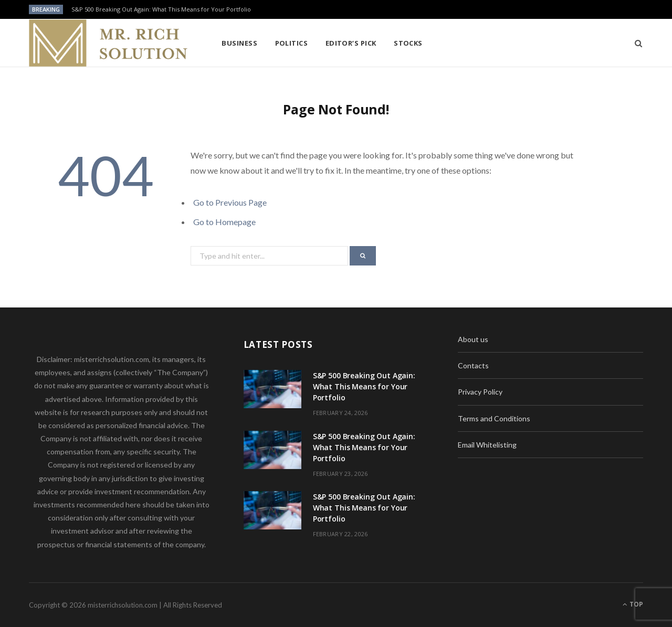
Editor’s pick (351, 43)
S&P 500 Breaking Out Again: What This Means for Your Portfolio (161, 9)
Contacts (473, 365)
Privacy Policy (480, 392)
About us (473, 339)
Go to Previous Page (230, 202)
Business (239, 43)
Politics (292, 43)
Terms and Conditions (494, 418)
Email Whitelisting (487, 445)
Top (633, 604)
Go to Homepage (224, 222)
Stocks (408, 43)
